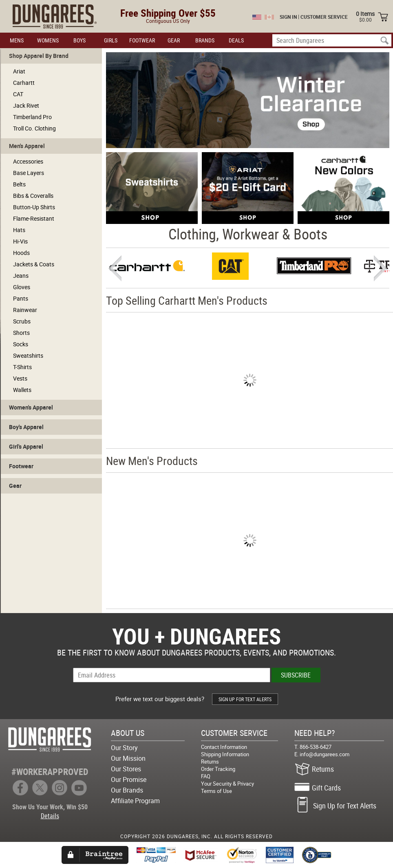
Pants (21, 298)
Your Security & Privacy (227, 784)
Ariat (19, 71)
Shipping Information (225, 754)
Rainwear (25, 310)
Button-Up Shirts (34, 207)
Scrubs (22, 321)
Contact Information (224, 747)
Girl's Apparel (26, 446)
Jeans (21, 276)
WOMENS (48, 40)
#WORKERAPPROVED (50, 772)
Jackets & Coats (34, 264)
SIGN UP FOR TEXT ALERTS (245, 699)
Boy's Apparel (26, 427)
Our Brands (127, 790)
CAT (18, 94)
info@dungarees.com (325, 754)
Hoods (21, 253)
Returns (210, 762)
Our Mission (128, 758)
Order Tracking (218, 769)
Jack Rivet (26, 105)
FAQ (206, 776)
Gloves (22, 287)
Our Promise (129, 779)
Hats (19, 230)
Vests (20, 378)
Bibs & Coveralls (33, 196)
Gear (15, 486)
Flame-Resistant (34, 218)
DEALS (236, 40)
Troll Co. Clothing (34, 128)
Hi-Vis (20, 241)
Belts (19, 184)
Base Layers (29, 173)
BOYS (79, 40)
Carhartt (24, 83)
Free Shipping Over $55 (168, 13)
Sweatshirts (28, 355)
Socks (21, 344)
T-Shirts (22, 367)
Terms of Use (216, 791)
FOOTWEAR (142, 40)
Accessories (28, 161)
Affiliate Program (135, 801)
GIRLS (111, 40)
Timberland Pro (32, 117)
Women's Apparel (31, 407)
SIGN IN (288, 17)
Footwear (21, 466)
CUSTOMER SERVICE (324, 17)
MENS (17, 40)
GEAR (174, 40)
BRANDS (205, 40)
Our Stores (126, 769)
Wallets (22, 390)
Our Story (124, 748)
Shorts (21, 333)
